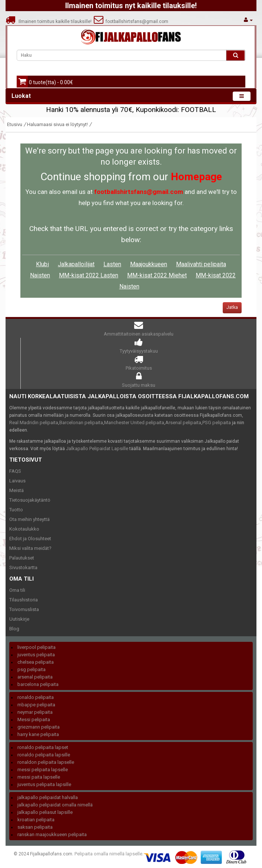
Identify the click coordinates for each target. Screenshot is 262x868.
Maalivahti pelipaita (201, 264)
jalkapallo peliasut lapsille (45, 812)
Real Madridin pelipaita (34, 423)
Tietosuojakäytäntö (30, 500)
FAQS (15, 471)
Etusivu (15, 124)
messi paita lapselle (39, 777)
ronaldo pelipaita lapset (43, 747)
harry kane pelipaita (38, 734)
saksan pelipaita (35, 827)
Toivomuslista (24, 609)
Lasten (112, 264)
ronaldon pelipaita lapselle (46, 762)
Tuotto (16, 510)
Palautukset (22, 558)
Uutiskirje (19, 619)
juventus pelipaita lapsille (44, 784)
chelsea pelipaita (36, 662)
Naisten (40, 275)
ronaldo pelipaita (36, 697)
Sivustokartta (23, 567)
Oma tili (17, 590)
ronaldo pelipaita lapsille (44, 755)
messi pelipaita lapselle (43, 770)
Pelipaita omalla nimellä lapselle (108, 854)
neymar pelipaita (35, 712)
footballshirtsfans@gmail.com (131, 22)
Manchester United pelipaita (134, 423)
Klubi (42, 264)
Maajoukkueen (149, 264)
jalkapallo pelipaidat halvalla (48, 797)
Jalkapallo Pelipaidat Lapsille (97, 448)
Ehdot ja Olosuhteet (30, 539)
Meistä (16, 490)
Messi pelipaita (34, 720)
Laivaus (17, 481)
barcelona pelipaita (38, 684)
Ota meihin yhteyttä (29, 519)
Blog (14, 629)
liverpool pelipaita (37, 647)
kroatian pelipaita (36, 820)
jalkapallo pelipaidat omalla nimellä (55, 805)
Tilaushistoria (24, 600)
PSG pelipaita (217, 423)
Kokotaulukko (24, 529)
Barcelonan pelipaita (81, 423)
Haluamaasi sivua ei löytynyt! (57, 124)
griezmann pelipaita (39, 727)
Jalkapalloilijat (76, 264)
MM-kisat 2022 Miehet (157, 275)
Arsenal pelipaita (183, 423)
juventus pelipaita (36, 655)
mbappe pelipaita (36, 705)
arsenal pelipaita (35, 677)
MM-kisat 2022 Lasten (89, 275)
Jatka (232, 307)
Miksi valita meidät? (30, 548)
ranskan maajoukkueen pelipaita (52, 834)
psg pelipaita (31, 669)
